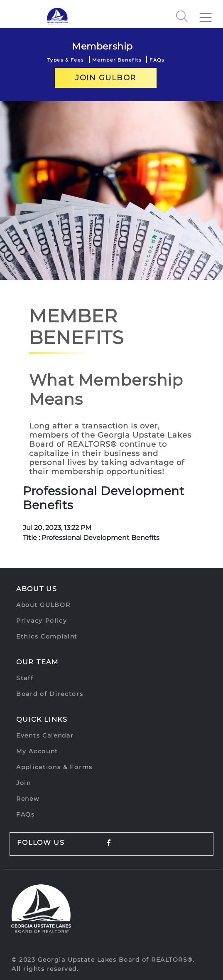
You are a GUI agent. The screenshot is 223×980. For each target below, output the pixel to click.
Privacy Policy (42, 621)
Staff (25, 678)
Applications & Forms (54, 767)
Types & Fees (66, 60)
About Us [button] (37, 589)
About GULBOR (43, 605)
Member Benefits (117, 60)
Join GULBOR (106, 78)
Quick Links (42, 719)
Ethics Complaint (47, 636)
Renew (28, 799)
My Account (37, 751)
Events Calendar (45, 735)
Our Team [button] (37, 662)
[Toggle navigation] (209, 14)
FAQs (157, 60)
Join (24, 783)
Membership (102, 46)
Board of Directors (50, 694)
